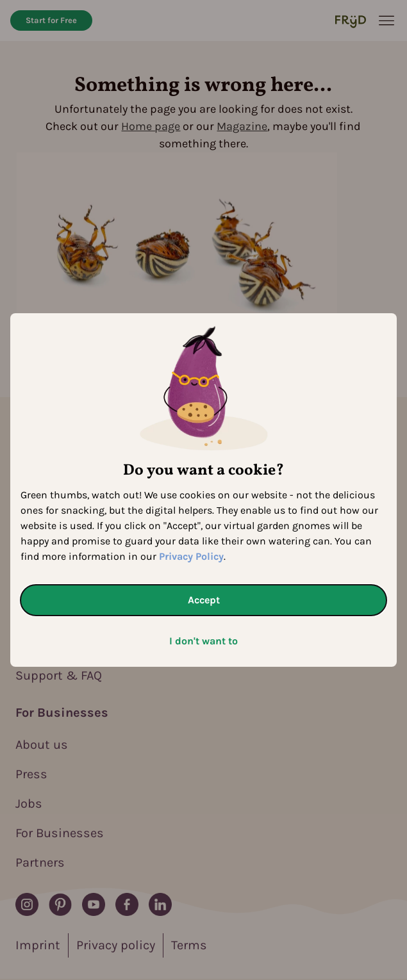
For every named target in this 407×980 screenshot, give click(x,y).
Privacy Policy (191, 556)
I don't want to (203, 641)
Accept (204, 600)
